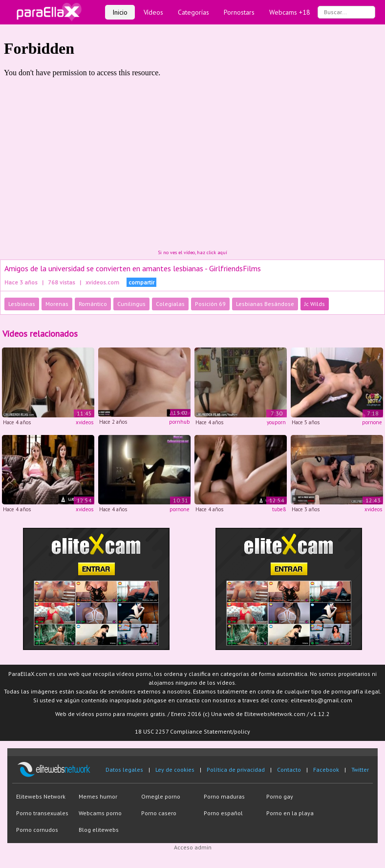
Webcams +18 (290, 12)
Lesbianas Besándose (265, 304)
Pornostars (239, 12)
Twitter (360, 770)
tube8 (279, 509)
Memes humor (98, 796)
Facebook (326, 770)
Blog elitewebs (99, 830)
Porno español (223, 813)
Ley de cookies (175, 770)
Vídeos (153, 12)
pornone (372, 422)
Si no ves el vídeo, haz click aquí (192, 252)
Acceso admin (193, 847)
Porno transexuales (42, 813)
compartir (141, 282)
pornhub (179, 422)
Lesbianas (22, 304)
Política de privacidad (236, 770)
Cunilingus (131, 304)
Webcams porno (100, 813)
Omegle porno (161, 796)
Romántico (93, 304)
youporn (276, 422)
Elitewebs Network (41, 796)
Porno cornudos (37, 830)
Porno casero (159, 813)
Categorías (193, 12)
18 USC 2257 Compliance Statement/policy (192, 731)
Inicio (120, 12)
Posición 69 (210, 304)
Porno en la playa (290, 813)
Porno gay (280, 796)
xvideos (85, 422)
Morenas (57, 304)
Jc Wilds (315, 304)
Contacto (289, 770)
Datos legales (124, 770)
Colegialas (170, 304)
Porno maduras (224, 796)
